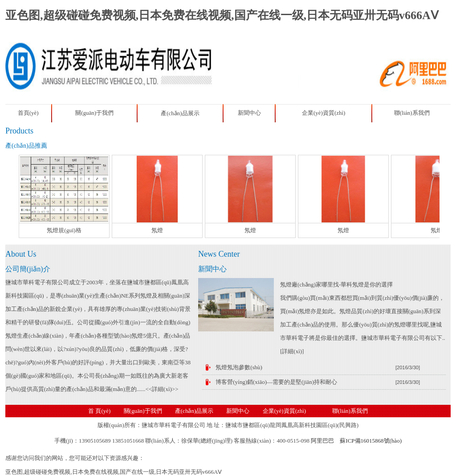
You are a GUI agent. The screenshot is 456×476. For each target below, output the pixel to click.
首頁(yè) (28, 113)
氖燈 (157, 230)
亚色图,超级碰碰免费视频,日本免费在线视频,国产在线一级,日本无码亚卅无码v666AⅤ (222, 15)
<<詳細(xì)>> (162, 389)
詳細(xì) (292, 351)
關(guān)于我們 (94, 113)
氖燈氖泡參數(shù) (239, 367)
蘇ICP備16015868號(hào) (371, 441)
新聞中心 (249, 113)
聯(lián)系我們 (412, 113)
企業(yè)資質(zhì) (324, 113)
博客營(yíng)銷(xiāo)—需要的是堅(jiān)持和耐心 (276, 382)
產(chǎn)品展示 (180, 113)
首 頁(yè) (99, 411)
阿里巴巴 (322, 441)
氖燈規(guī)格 (64, 230)
